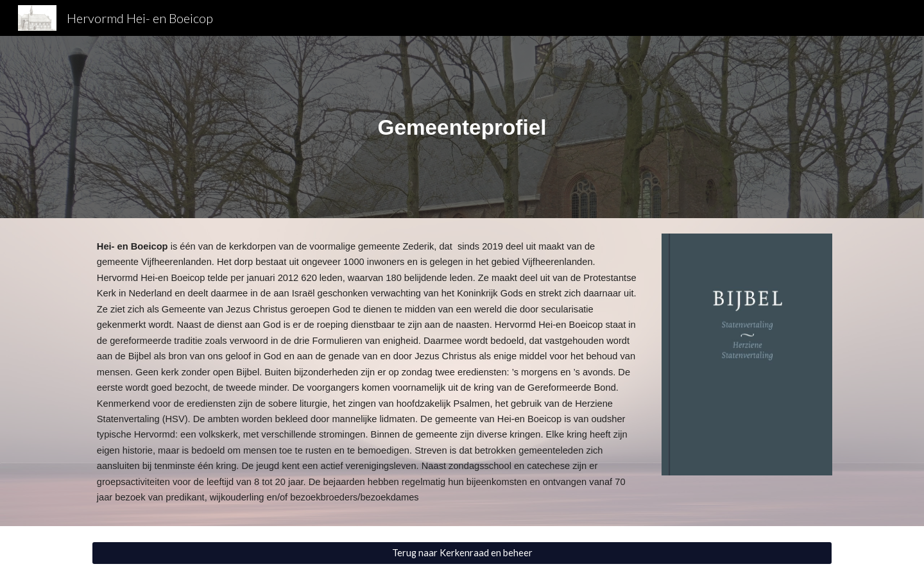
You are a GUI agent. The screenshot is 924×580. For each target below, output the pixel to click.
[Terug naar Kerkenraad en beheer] (462, 553)
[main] (462, 127)
